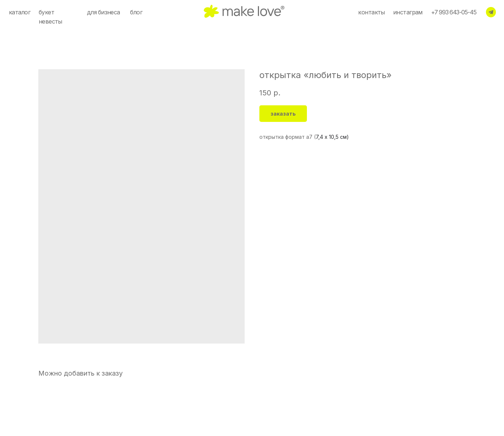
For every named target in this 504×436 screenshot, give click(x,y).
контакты (371, 12)
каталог (20, 12)
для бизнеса (104, 12)
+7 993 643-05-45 (454, 12)
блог (136, 12)
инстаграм (408, 12)
